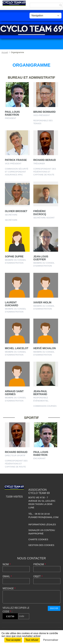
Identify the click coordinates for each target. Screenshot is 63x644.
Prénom (40, 564)
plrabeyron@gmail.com (43, 517)
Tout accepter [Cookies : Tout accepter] (13, 640)
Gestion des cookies (41, 545)
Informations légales (42, 524)
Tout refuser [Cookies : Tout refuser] (32, 640)
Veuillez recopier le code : (16, 610)
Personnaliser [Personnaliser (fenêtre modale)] (51, 640)
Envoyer (54, 608)
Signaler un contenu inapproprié (42, 532)
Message (9, 588)
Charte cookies (38, 539)
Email (7, 576)
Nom (7, 564)
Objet (38, 576)
